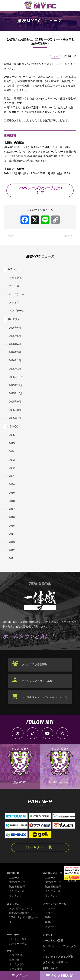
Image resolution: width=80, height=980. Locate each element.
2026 (12, 435)
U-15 (48, 922)
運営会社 (14, 960)
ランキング (16, 896)
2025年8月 (15, 410)
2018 (12, 501)
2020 (12, 485)
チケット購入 (60, 975)
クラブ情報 (16, 955)
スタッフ (50, 913)
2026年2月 (15, 361)
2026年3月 (15, 352)
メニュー (22, 975)
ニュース (14, 286)
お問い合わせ (50, 968)
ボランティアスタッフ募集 (37, 681)
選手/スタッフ (17, 882)
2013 (12, 542)
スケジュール (17, 891)
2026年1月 (15, 369)
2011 (12, 558)
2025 (12, 443)
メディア (14, 302)
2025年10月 (16, 393)
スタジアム (13, 904)
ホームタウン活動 (53, 941)
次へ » (68, 236)
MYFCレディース (53, 873)
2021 (12, 476)
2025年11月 (16, 385)
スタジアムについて (21, 908)
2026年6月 (15, 328)
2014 (12, 534)
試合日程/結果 (17, 887)
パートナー (13, 935)
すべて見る (15, 278)
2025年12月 (16, 377)
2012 (12, 550)
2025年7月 (15, 418)
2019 (12, 493)
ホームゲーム (17, 294)
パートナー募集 (18, 944)
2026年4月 (15, 344)
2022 (12, 468)
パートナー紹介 (18, 939)
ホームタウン (17, 964)
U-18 (48, 917)
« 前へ (12, 236)
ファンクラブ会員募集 (35, 664)
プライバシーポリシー (55, 962)
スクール (50, 926)
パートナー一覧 (38, 847)
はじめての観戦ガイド (22, 913)
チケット (48, 935)
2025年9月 (15, 402)
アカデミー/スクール (55, 904)
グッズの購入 (45, 697)
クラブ (10, 951)
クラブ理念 (16, 969)
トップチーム (17, 311)
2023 (12, 460)
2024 (12, 452)
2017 (12, 509)
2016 (12, 517)
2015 (12, 526)
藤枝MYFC (13, 873)
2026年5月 (15, 336)
